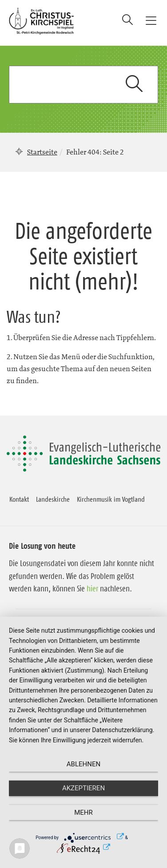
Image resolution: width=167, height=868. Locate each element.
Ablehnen (83, 764)
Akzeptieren (83, 788)
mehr (83, 813)
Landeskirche (53, 499)
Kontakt (19, 499)
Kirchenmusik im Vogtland (111, 499)
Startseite (42, 152)
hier (92, 589)
